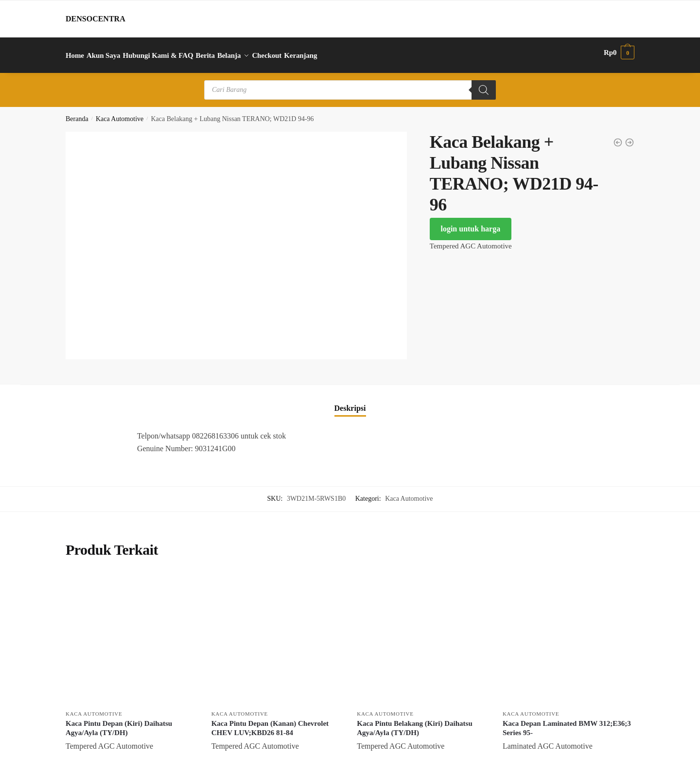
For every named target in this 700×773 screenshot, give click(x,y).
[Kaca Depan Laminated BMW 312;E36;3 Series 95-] (568, 633)
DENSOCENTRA (96, 19)
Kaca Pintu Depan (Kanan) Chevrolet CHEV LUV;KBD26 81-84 (270, 722)
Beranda (77, 113)
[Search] (484, 84)
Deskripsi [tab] (350, 402)
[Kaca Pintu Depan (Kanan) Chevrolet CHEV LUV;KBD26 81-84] (277, 633)
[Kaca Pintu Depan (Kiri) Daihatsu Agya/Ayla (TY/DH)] (131, 633)
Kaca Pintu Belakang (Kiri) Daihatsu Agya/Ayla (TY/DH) (415, 722)
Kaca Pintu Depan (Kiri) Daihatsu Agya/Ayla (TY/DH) (119, 722)
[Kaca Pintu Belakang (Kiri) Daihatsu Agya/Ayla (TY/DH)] (422, 633)
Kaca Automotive (120, 113)
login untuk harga (470, 223)
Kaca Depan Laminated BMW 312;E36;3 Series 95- (567, 722)
